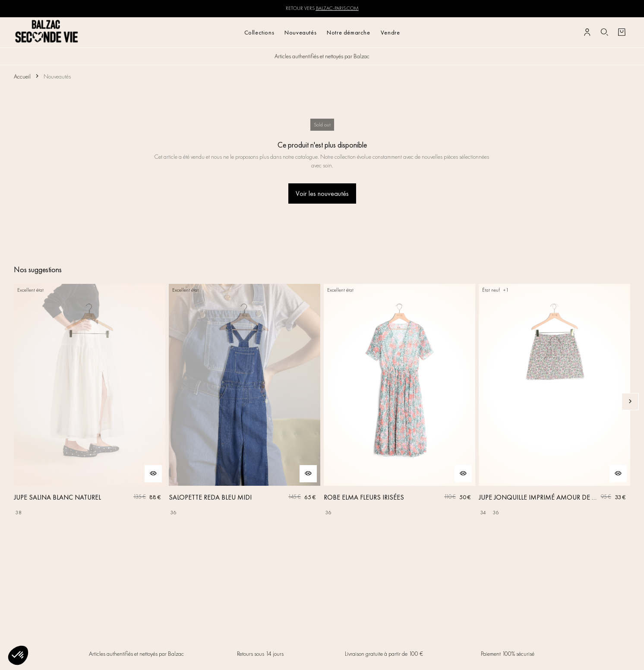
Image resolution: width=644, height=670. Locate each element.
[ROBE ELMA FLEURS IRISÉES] (399, 402)
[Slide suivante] (630, 402)
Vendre (390, 32)
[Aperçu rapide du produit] (153, 474)
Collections (259, 32)
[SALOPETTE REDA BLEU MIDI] (245, 402)
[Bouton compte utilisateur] (587, 32)
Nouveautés (300, 32)
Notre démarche (348, 32)
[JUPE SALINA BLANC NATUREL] (90, 402)
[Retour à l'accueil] (47, 32)
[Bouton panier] (622, 32)
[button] (18, 655)
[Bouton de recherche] (604, 32)
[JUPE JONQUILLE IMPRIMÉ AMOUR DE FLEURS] (554, 402)
